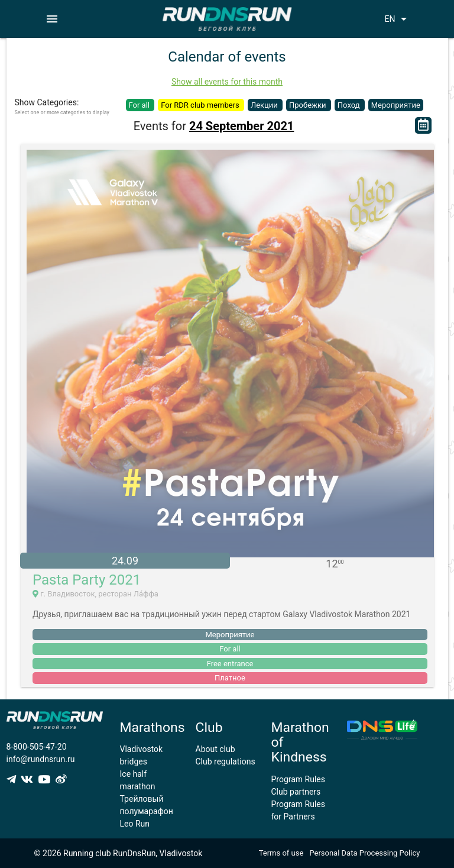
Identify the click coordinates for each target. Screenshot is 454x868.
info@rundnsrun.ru (41, 759)
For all (140, 105)
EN (398, 19)
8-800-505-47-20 (37, 747)
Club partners (296, 792)
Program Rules (299, 779)
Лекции (265, 105)
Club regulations (226, 761)
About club (215, 749)
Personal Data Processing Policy (364, 853)
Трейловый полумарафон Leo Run (147, 811)
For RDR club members (201, 105)
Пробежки (309, 105)
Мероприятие (396, 105)
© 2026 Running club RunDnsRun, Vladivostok (119, 853)
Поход (350, 105)
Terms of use (281, 853)
